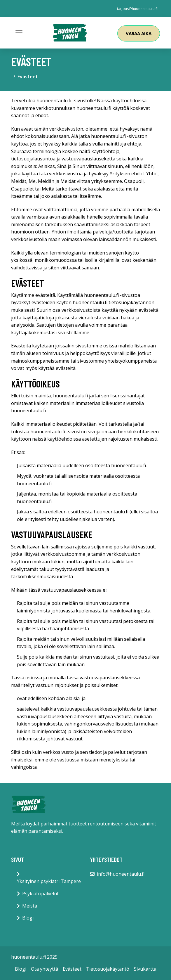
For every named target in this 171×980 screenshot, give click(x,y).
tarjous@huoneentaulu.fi (137, 9)
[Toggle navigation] (19, 33)
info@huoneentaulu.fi (121, 874)
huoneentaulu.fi (54, 101)
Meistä (30, 906)
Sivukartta (145, 969)
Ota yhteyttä (45, 969)
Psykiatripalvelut (40, 894)
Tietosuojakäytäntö (108, 969)
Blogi (28, 918)
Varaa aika (139, 33)
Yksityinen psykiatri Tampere (49, 881)
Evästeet (72, 969)
